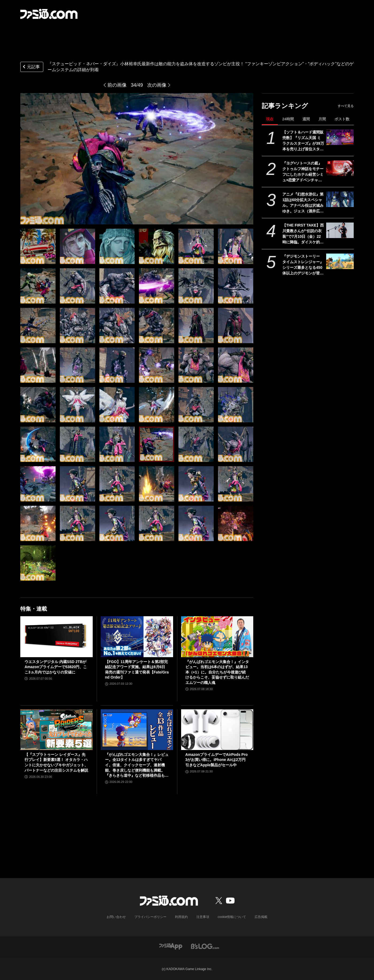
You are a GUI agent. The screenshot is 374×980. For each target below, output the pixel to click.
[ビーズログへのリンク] (205, 946)
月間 (322, 119)
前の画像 (117, 85)
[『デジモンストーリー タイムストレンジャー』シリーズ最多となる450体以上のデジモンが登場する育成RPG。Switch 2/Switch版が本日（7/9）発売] (340, 261)
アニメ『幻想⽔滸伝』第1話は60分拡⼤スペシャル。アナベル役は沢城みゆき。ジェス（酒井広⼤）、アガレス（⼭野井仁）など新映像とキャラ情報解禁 (303, 203)
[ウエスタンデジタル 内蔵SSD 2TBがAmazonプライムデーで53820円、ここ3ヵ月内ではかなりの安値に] (57, 637)
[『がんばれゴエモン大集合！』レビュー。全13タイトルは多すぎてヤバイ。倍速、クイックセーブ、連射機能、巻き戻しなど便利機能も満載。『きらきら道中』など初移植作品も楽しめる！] (137, 730)
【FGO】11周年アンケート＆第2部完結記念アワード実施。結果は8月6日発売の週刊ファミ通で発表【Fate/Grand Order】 (137, 670)
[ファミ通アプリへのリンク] (171, 946)
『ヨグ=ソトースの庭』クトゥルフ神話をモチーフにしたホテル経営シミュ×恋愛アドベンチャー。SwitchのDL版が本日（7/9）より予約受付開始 (303, 172)
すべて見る (346, 106)
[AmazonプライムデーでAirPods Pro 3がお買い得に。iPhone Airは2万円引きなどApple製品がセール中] (217, 730)
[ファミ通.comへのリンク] (49, 14)
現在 (270, 119)
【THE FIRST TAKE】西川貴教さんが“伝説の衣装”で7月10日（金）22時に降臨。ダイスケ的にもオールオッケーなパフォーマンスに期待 (303, 234)
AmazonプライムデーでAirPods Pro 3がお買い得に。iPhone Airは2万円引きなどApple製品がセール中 (217, 760)
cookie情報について (232, 917)
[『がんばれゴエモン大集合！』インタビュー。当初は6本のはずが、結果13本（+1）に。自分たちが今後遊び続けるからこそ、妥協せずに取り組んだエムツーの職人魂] (217, 637)
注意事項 (203, 917)
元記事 (31, 67)
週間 (306, 119)
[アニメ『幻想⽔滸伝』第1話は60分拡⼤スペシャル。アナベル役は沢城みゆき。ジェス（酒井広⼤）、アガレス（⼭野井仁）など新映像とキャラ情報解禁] (340, 199)
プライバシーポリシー (150, 917)
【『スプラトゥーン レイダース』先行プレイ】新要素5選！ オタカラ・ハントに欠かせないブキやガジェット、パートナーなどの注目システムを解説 (56, 762)
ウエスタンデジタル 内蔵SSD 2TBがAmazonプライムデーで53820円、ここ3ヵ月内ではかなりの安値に (56, 667)
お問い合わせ (116, 917)
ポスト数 (342, 119)
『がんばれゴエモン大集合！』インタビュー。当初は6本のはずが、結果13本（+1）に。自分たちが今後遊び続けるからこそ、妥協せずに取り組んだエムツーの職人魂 (217, 672)
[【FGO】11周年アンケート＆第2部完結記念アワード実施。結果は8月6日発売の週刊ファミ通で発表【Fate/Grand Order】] (137, 637)
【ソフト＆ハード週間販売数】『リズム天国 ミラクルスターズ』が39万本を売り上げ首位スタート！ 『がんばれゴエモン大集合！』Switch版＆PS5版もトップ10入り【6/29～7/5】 (303, 141)
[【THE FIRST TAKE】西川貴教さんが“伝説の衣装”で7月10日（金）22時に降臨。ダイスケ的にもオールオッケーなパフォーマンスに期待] (340, 230)
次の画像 (157, 85)
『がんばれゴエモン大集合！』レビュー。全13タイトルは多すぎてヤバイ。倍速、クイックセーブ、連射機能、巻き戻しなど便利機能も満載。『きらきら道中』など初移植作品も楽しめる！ (137, 765)
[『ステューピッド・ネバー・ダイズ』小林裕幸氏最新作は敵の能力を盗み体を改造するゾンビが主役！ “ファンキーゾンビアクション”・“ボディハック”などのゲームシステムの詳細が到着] (38, 246)
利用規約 (181, 917)
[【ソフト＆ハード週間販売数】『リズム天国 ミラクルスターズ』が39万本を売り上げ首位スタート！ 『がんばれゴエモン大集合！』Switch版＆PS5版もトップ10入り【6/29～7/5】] (340, 137)
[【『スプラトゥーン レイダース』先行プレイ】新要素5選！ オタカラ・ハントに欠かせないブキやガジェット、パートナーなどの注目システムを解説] (57, 730)
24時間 (288, 119)
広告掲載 (261, 917)
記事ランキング (285, 106)
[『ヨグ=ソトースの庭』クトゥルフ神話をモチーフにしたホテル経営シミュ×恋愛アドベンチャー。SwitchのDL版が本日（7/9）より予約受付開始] (340, 168)
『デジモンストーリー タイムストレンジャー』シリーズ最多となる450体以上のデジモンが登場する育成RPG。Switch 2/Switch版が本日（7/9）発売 (303, 265)
